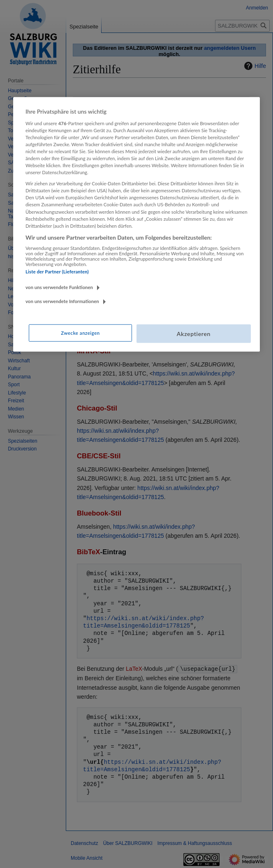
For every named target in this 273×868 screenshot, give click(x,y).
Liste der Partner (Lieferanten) (57, 272)
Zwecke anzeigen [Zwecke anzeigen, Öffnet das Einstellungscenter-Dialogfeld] (80, 332)
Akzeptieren (194, 333)
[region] (136, 224)
